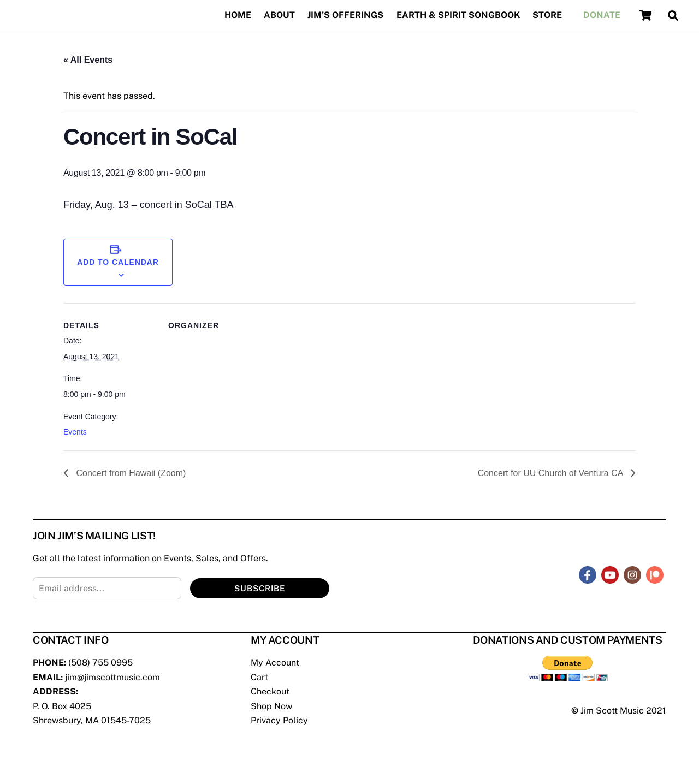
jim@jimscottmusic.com (112, 677)
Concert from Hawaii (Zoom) (130, 473)
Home (238, 15)
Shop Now (271, 706)
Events (75, 432)
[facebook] (588, 574)
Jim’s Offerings (345, 15)
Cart (259, 677)
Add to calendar (118, 262)
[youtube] (610, 574)
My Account (275, 663)
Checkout (270, 691)
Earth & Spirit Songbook (458, 15)
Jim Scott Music (612, 711)
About (279, 15)
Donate (602, 15)
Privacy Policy (279, 720)
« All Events (88, 60)
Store (547, 15)
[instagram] (632, 574)
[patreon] (655, 574)
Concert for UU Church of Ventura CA (552, 473)
